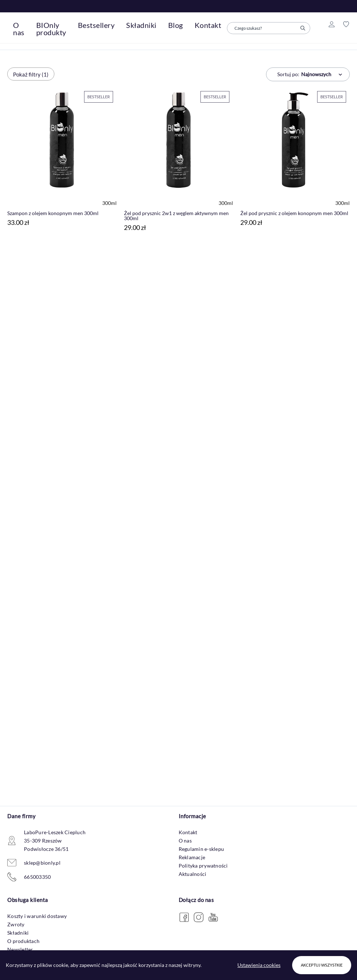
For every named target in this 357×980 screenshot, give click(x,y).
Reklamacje (192, 857)
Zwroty (16, 924)
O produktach (23, 941)
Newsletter (20, 949)
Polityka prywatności (203, 866)
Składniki (18, 933)
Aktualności (193, 874)
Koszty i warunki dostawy (37, 916)
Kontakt (188, 832)
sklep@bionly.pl (42, 863)
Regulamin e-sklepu (202, 849)
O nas (185, 841)
